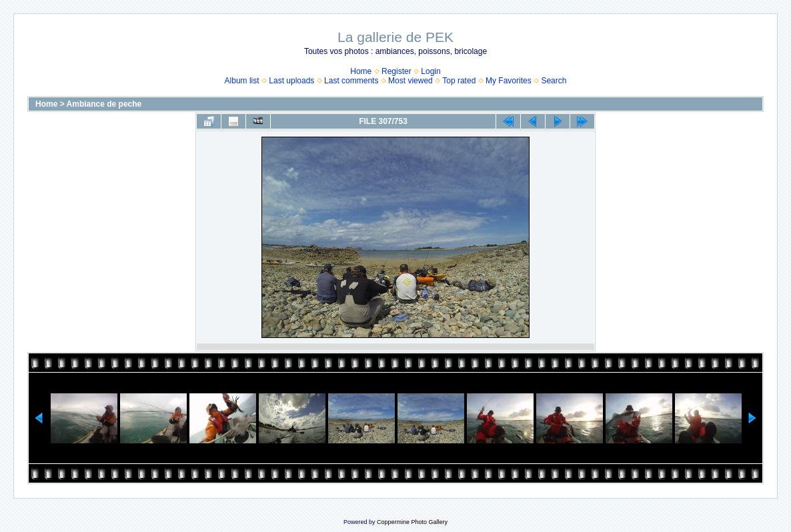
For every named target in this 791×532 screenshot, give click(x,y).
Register (397, 71)
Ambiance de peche (104, 104)
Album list (242, 81)
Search (554, 81)
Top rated (459, 81)
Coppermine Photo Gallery (412, 522)
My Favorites (509, 81)
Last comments (351, 81)
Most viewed (411, 81)
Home (361, 71)
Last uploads (291, 81)
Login (431, 71)
